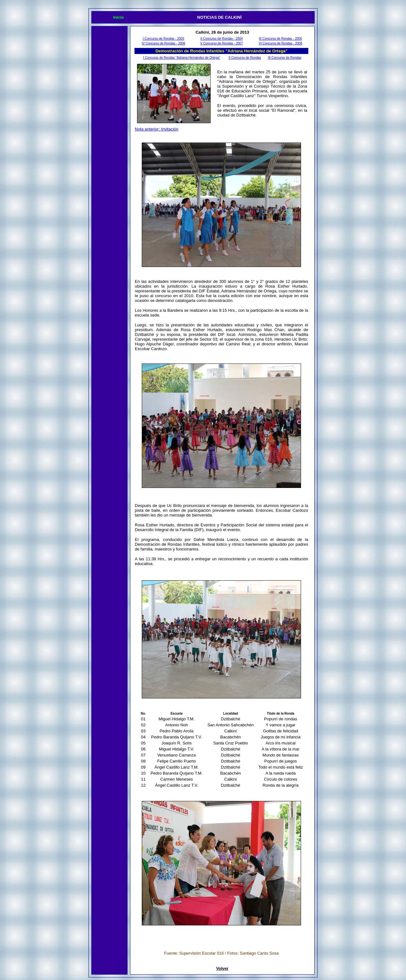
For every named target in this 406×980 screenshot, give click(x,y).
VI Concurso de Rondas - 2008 (281, 43)
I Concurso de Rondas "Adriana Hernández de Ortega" (182, 58)
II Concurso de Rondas (245, 58)
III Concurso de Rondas (285, 58)
